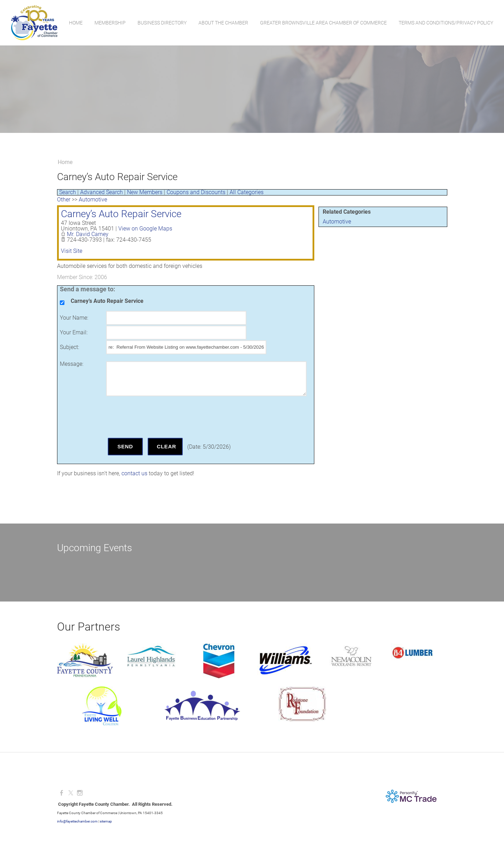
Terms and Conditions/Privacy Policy (446, 23)
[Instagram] (80, 793)
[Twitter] (71, 793)
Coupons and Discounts (196, 192)
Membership (110, 23)
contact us (134, 473)
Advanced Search (101, 192)
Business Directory (162, 23)
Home (75, 23)
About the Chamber (223, 23)
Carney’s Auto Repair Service (121, 214)
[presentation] (159, 417)
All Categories (247, 192)
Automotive (337, 222)
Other (64, 200)
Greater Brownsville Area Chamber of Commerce (323, 23)
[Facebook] (62, 793)
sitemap (106, 821)
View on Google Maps (145, 229)
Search (68, 192)
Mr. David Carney (88, 234)
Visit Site (72, 251)
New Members (145, 192)
